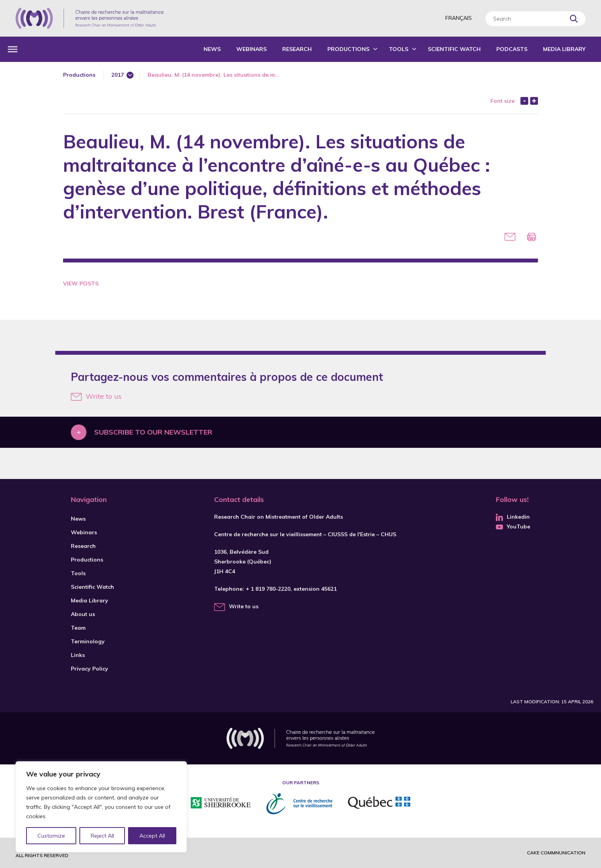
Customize (51, 836)
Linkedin (513, 517)
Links (78, 655)
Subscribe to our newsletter (153, 432)
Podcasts (512, 49)
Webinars (251, 49)
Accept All (152, 836)
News (212, 49)
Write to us (96, 396)
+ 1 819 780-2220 (268, 589)
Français (459, 18)
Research (297, 49)
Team (78, 628)
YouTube (513, 526)
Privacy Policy (90, 669)
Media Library (564, 49)
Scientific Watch (454, 49)
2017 (118, 75)
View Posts (81, 283)
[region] (101, 807)
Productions (348, 49)
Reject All (102, 836)
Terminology (88, 641)
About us (83, 614)
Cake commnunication (556, 853)
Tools (399, 49)
